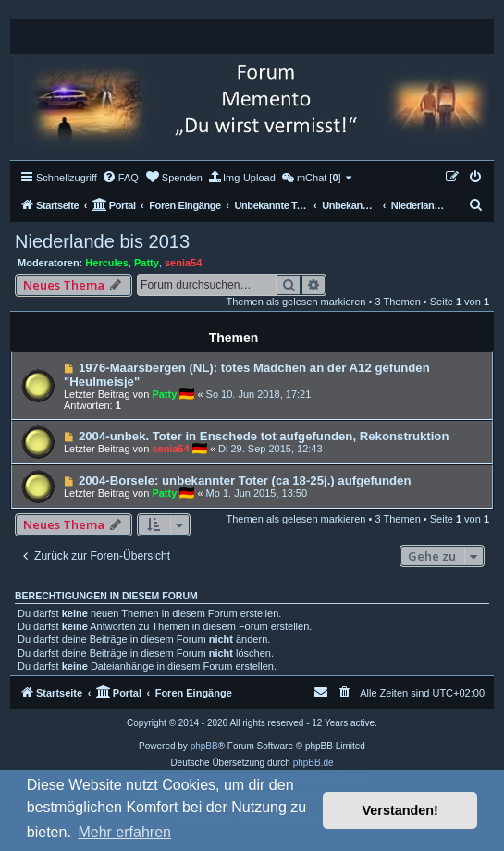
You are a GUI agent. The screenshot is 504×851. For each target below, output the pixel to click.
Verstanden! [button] (400, 810)
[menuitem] (120, 178)
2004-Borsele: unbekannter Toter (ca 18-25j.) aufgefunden (245, 481)
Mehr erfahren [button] (124, 832)
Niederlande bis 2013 (102, 241)
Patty (147, 263)
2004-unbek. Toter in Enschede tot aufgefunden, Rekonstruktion (264, 436)
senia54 (183, 263)
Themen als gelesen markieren (295, 302)
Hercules (106, 263)
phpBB (204, 746)
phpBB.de (313, 763)
